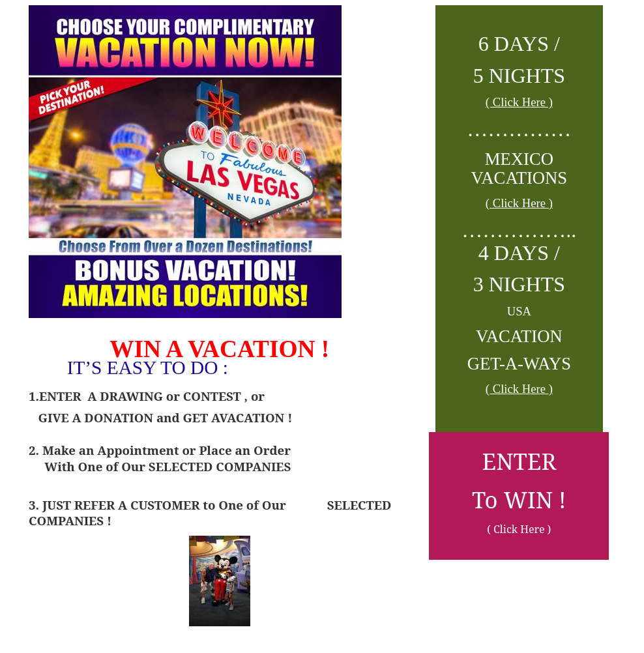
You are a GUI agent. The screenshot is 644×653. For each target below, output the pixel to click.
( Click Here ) (519, 102)
